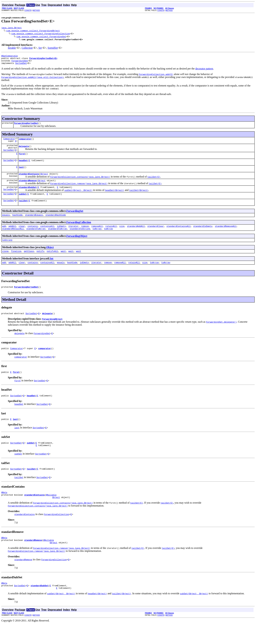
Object (44, 181)
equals (6, 224)
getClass (29, 262)
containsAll (47, 236)
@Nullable (51, 512)
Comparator (9, 142)
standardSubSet (28, 195)
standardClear (156, 236)
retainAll (111, 236)
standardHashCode (56, 224)
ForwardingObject (77, 246)
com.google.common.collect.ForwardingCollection (41, 34)
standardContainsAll (178, 236)
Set (40, 48)
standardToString (80, 239)
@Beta (4, 509)
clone (5, 262)
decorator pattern (204, 71)
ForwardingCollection (79, 232)
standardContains (29, 181)
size (122, 236)
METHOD (36, 10)
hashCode (17, 224)
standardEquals (34, 224)
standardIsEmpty (203, 236)
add (4, 236)
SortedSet (53, 48)
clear (22, 236)
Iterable (12, 48)
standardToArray (36, 239)
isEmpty (61, 236)
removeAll (97, 236)
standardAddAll (136, 236)
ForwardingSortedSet (26, 126)
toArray (97, 239)
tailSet (23, 209)
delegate (24, 151)
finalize (16, 262)
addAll (12, 236)
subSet (23, 202)
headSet (23, 166)
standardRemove (28, 188)
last (21, 173)
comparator (25, 142)
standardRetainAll (13, 239)
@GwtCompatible (10, 57)
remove (85, 236)
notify (40, 262)
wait (63, 262)
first (22, 159)
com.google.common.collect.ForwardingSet (41, 37)
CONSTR (28, 10)
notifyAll (52, 262)
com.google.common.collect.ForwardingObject (33, 31)
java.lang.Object (12, 28)
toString (7, 251)
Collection (27, 48)
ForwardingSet (20, 63)
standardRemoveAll (226, 236)
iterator (73, 236)
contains (33, 236)
